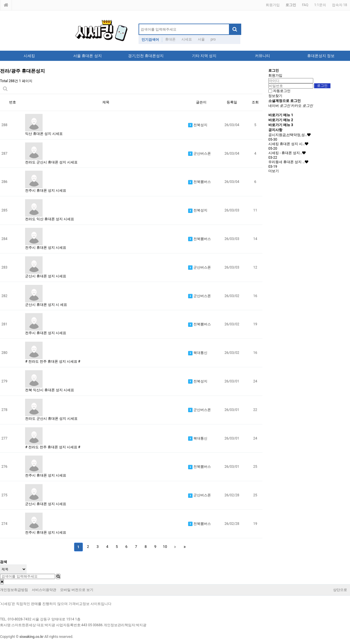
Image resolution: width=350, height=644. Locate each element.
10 (165, 547)
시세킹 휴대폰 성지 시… (287, 144)
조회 (255, 102)
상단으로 (340, 590)
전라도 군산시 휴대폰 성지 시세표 (51, 162)
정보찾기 (275, 96)
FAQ (305, 5)
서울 (201, 39)
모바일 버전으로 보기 (77, 590)
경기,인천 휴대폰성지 (146, 56)
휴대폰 (170, 39)
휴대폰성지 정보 (321, 56)
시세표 (187, 39)
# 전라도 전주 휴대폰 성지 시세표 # (53, 361)
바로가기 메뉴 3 (281, 125)
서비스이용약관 (44, 590)
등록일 (232, 102)
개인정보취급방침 (14, 590)
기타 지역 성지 (204, 56)
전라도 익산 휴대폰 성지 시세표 (50, 219)
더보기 (274, 171)
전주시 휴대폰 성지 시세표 (46, 190)
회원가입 (273, 5)
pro (213, 39)
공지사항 (275, 130)
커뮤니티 (262, 56)
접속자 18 (339, 5)
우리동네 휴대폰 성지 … (287, 162)
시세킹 (29, 56)
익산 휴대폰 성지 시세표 (44, 134)
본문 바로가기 (0, 0)
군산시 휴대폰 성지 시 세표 (46, 305)
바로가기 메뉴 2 (281, 120)
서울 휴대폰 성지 (87, 56)
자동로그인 (282, 91)
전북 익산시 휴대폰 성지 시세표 (50, 390)
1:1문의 (320, 5)
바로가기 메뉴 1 (281, 115)
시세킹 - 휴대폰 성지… (285, 153)
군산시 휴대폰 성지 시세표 (46, 276)
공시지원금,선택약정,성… (288, 135)
